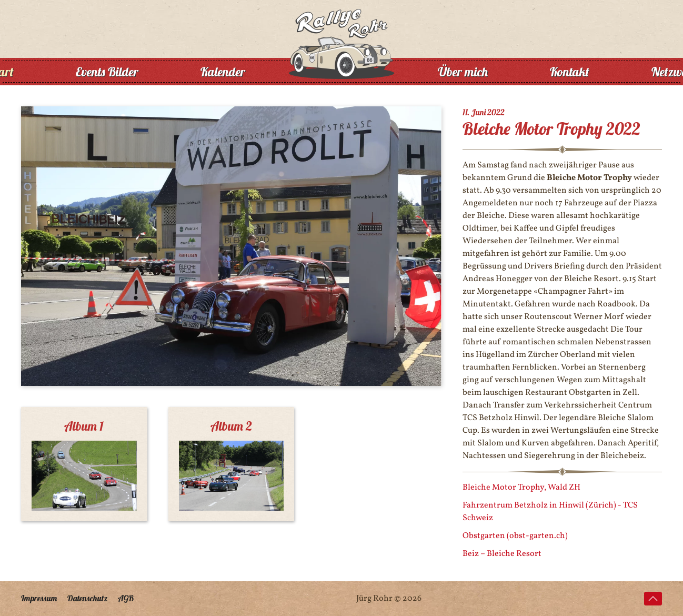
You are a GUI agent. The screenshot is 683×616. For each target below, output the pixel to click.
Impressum (39, 598)
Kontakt (570, 72)
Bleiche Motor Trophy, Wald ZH (521, 488)
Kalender (223, 72)
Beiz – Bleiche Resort (502, 554)
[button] (653, 599)
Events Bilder (107, 72)
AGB (126, 598)
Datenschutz (87, 598)
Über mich (463, 72)
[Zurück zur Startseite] (341, 72)
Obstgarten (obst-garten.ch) (515, 536)
